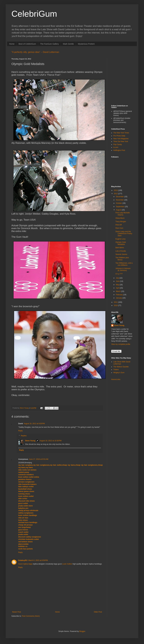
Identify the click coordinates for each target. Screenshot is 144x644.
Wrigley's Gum (119, 373)
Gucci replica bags (25, 564)
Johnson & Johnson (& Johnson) (123, 269)
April (118, 288)
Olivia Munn (120, 218)
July (118, 278)
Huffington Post (119, 150)
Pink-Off (119, 225)
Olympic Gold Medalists (121, 243)
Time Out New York (121, 141)
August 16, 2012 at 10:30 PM (51, 441)
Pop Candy (118, 144)
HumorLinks (116, 379)
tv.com (116, 147)
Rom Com (119, 228)
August (119, 210)
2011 (116, 302)
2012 (116, 194)
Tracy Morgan (121, 222)
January (119, 298)
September (120, 207)
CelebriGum (34, 14)
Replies (24, 436)
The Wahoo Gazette (121, 367)
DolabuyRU (23, 560)
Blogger (82, 631)
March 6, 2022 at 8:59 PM (38, 560)
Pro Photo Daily (119, 136)
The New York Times (121, 133)
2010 (116, 305)
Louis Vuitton (67, 564)
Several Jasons (121, 254)
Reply (20, 431)
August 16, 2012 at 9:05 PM (34, 424)
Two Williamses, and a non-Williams (124, 264)
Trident (116, 370)
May (118, 285)
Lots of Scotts (121, 251)
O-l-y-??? (119, 274)
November (120, 200)
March (119, 291)
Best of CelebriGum (27, 44)
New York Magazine (121, 139)
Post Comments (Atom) (31, 616)
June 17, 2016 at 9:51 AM (39, 459)
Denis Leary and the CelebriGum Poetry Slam (124, 234)
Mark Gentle (68, 44)
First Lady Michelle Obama (123, 214)
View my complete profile (121, 344)
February (120, 295)
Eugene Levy (120, 239)
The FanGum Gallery (50, 44)
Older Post (98, 612)
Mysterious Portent (86, 44)
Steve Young (30, 441)
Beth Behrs (120, 248)
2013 (116, 190)
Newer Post (17, 612)
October (119, 203)
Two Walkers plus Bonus (122, 259)
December (120, 197)
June (118, 281)
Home (12, 44)
